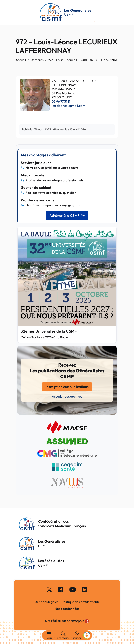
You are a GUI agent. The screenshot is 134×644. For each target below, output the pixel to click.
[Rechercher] (63, 635)
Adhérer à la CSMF (67, 216)
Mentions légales (46, 602)
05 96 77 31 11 (61, 101)
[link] (78, 621)
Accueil (21, 60)
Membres (37, 60)
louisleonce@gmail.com (68, 106)
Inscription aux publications (67, 387)
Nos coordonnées (67, 609)
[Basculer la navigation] (49, 635)
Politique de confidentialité (81, 602)
